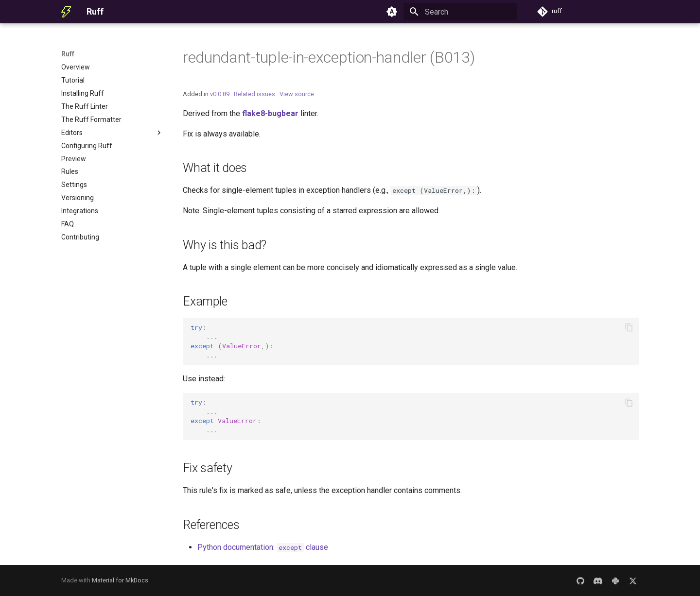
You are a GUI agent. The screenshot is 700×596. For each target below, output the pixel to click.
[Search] (460, 12)
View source (297, 94)
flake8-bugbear (270, 113)
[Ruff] (66, 12)
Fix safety (208, 468)
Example (205, 301)
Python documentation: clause (263, 547)
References (211, 525)
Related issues (254, 94)
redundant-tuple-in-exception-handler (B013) (329, 57)
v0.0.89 (220, 94)
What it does (215, 168)
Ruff (68, 54)
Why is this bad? (225, 245)
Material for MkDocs (120, 580)
